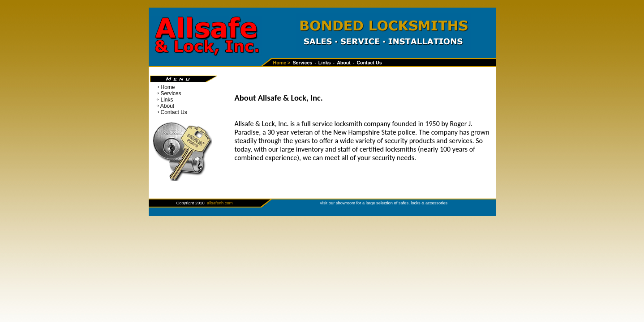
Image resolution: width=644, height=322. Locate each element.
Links (167, 100)
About (167, 106)
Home (168, 87)
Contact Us (174, 112)
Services (171, 93)
